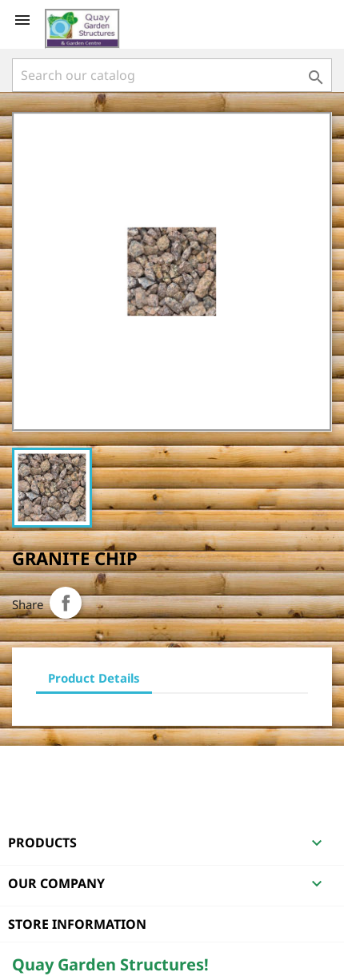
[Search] (172, 75)
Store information (77, 924)
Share (66, 603)
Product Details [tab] (94, 678)
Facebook (26, 767)
